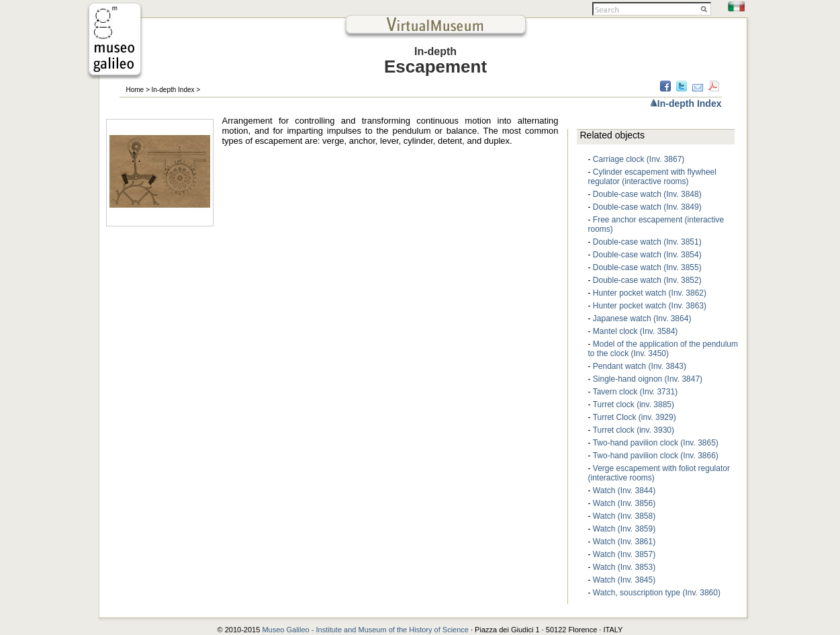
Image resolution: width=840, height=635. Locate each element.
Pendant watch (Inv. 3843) (640, 366)
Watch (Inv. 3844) (624, 491)
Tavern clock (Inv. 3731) (636, 392)
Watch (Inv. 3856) (624, 503)
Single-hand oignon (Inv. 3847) (648, 379)
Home (135, 90)
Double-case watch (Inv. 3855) (647, 267)
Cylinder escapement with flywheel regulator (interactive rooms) (652, 177)
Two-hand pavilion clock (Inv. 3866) (656, 456)
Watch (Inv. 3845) (624, 580)
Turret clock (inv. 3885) (634, 405)
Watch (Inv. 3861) (624, 542)
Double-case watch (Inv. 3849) (647, 207)
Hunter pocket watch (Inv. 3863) (650, 306)
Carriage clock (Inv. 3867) (639, 159)
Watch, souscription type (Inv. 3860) (657, 593)
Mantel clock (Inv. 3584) (636, 331)
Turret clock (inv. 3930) (634, 430)
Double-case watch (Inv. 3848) (647, 194)
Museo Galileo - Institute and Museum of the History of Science (366, 630)
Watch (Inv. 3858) (624, 516)
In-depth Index (173, 90)
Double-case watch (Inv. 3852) (647, 280)
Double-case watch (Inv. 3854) (647, 255)
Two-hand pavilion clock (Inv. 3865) (656, 443)
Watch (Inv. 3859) (624, 529)
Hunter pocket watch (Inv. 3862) (650, 293)
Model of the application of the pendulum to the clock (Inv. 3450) (663, 349)
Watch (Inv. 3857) (624, 554)
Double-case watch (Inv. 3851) (647, 242)
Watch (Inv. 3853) (624, 567)
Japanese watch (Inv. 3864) (642, 319)
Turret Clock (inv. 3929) (635, 417)
